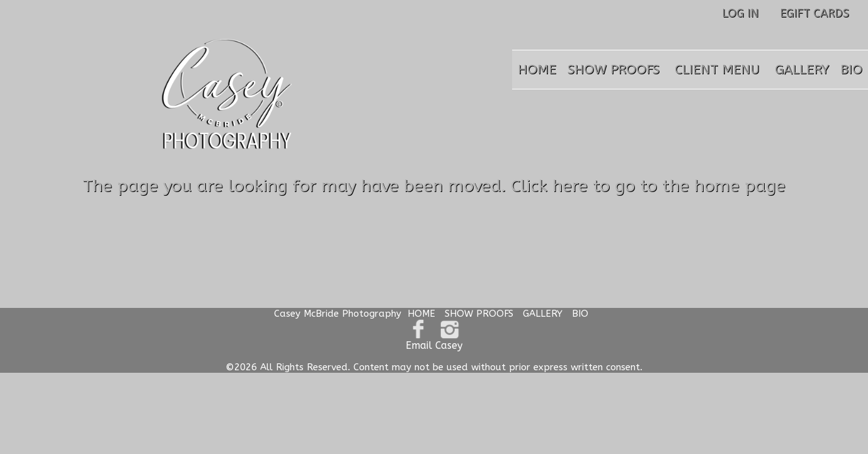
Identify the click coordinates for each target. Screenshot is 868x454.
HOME (537, 70)
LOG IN (740, 13)
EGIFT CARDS (814, 13)
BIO (851, 70)
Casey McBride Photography (338, 314)
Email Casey (434, 345)
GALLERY (802, 70)
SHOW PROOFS (614, 70)
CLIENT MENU (717, 70)
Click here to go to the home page (648, 186)
